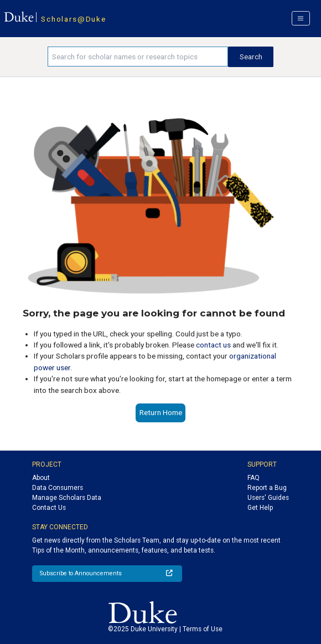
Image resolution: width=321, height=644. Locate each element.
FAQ (253, 478)
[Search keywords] (138, 57)
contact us (213, 345)
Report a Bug (267, 488)
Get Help (260, 508)
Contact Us (49, 508)
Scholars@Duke (73, 19)
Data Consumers (58, 488)
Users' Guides (268, 498)
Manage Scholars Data (67, 498)
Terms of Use (203, 629)
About (41, 478)
